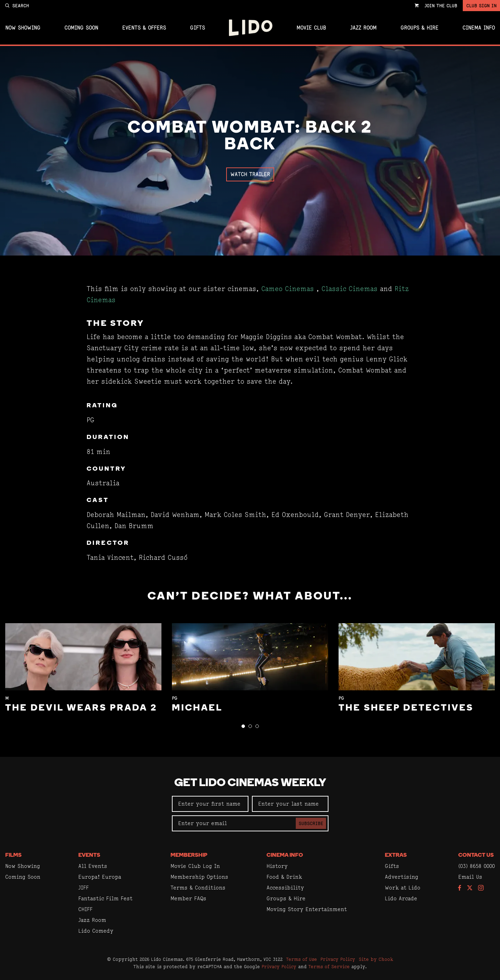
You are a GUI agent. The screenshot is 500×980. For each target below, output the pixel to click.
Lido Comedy (96, 931)
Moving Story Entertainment (307, 909)
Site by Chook (376, 959)
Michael (197, 708)
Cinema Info (479, 28)
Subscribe (311, 823)
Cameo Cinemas (288, 289)
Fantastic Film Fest (105, 898)
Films (13, 855)
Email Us (470, 877)
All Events (93, 866)
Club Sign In (481, 6)
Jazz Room (363, 28)
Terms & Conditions (198, 888)
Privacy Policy (338, 959)
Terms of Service (329, 966)
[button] (243, 726)
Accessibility (285, 888)
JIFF (84, 888)
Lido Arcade (401, 898)
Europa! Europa (100, 877)
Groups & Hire (419, 28)
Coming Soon (81, 28)
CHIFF (85, 909)
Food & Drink (284, 877)
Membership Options (199, 877)
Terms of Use (301, 959)
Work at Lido (403, 888)
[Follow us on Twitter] (470, 888)
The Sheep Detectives (406, 708)
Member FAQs (188, 898)
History (277, 866)
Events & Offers (144, 28)
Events (89, 855)
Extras (396, 855)
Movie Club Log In (195, 866)
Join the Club (441, 6)
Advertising (402, 877)
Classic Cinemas (350, 289)
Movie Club (311, 28)
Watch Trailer (250, 174)
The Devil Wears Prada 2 (81, 708)
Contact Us (476, 855)
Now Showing (23, 28)
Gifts (197, 28)
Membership (189, 855)
